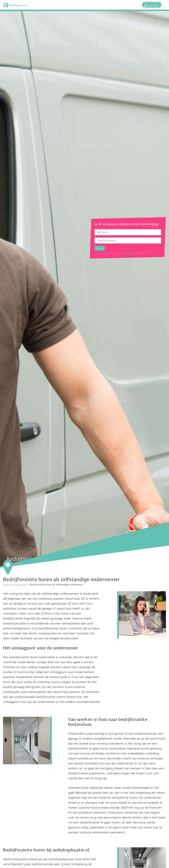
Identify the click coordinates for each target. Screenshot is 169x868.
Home (6, 585)
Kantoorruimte (20, 585)
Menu (165, 5)
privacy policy (124, 253)
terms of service (134, 253)
